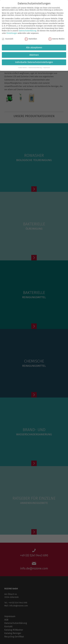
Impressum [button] (47, 68)
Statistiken (31, 39)
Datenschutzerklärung (27, 31)
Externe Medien (57, 39)
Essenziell (8, 39)
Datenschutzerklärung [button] (35, 68)
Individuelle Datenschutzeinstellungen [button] (34, 62)
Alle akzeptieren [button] (34, 47)
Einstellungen (12, 33)
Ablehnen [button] (34, 55)
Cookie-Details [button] (23, 68)
